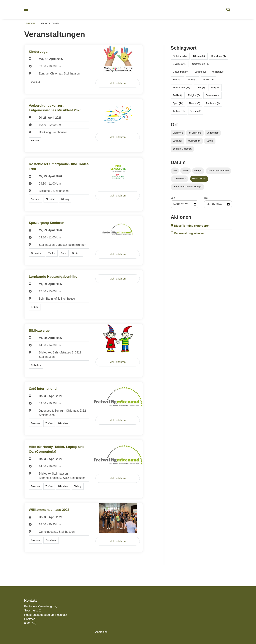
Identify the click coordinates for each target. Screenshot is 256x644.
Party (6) (215, 89)
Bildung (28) (199, 58)
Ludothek (178, 142)
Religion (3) (194, 97)
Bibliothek (178, 134)
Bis (206, 199)
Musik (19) (208, 81)
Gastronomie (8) (200, 65)
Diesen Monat (199, 180)
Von (173, 199)
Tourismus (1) (213, 105)
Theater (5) (194, 105)
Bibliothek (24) (180, 58)
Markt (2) (193, 81)
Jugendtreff (213, 134)
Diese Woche (180, 180)
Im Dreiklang (195, 134)
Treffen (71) (179, 112)
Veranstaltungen (51, 25)
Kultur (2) (178, 81)
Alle (175, 172)
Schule (210, 142)
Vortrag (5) (196, 112)
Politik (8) (178, 97)
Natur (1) (200, 89)
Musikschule (194, 142)
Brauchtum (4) (219, 58)
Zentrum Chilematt (182, 150)
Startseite (30, 25)
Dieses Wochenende (218, 172)
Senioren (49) (213, 97)
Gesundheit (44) (181, 73)
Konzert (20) (218, 73)
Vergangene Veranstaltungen (187, 188)
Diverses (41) (180, 65)
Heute (185, 172)
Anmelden (102, 632)
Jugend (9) (200, 73)
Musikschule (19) (181, 89)
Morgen (198, 172)
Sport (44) (178, 105)
